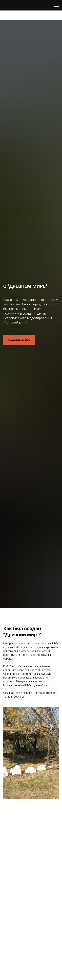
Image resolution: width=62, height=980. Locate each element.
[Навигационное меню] (56, 5)
